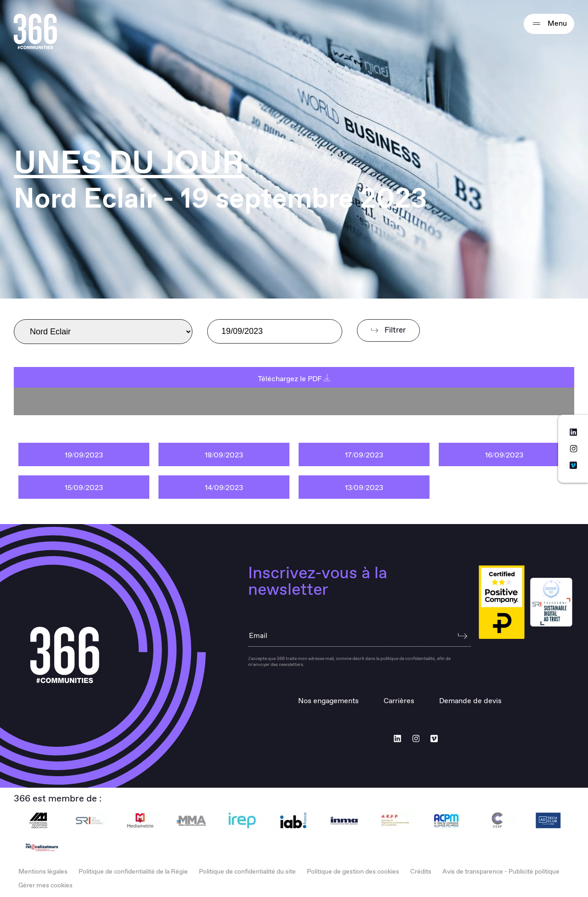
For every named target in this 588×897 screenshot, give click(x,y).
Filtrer (388, 330)
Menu (549, 24)
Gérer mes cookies (45, 886)
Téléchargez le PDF (294, 379)
